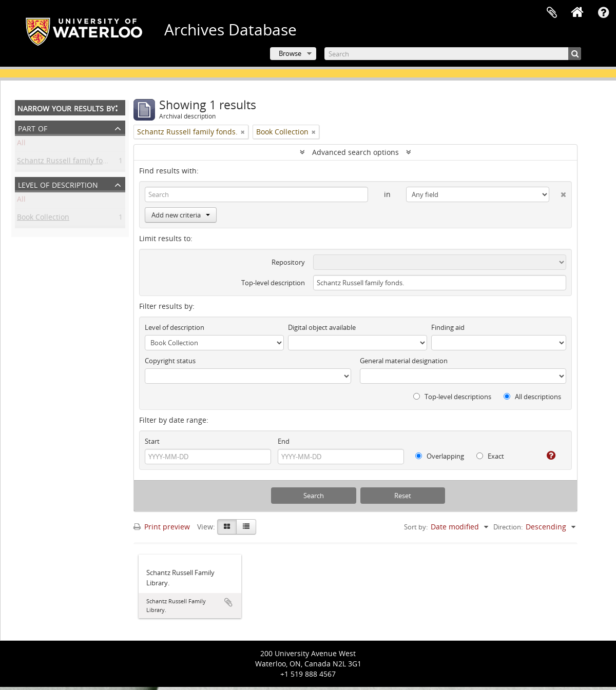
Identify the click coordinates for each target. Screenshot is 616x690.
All (21, 144)
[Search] (453, 54)
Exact (490, 456)
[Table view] (246, 527)
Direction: (508, 527)
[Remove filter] (243, 132)
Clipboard (552, 13)
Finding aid (448, 327)
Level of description (58, 184)
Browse (290, 53)
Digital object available (322, 327)
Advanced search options (355, 152)
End (284, 441)
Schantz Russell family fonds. (67, 162)
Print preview (162, 527)
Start (152, 441)
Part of (33, 127)
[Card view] (227, 527)
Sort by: (416, 527)
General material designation (404, 361)
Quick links (603, 13)
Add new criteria (181, 215)
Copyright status (170, 361)
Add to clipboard (228, 602)
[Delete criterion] (558, 192)
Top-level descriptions (452, 397)
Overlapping (440, 456)
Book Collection (43, 219)
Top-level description (273, 283)
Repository (288, 262)
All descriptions (532, 397)
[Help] (547, 456)
